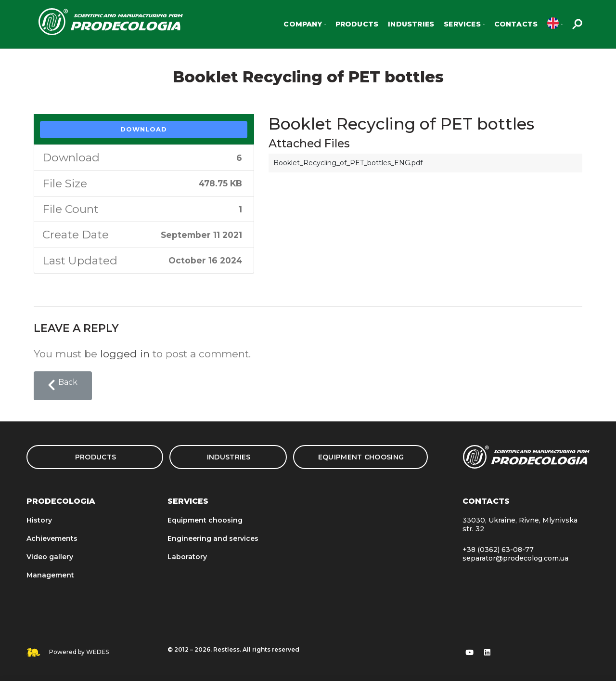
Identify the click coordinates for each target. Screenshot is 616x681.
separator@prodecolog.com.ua (515, 558)
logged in (125, 354)
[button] (63, 386)
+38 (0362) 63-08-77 (498, 550)
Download (144, 129)
